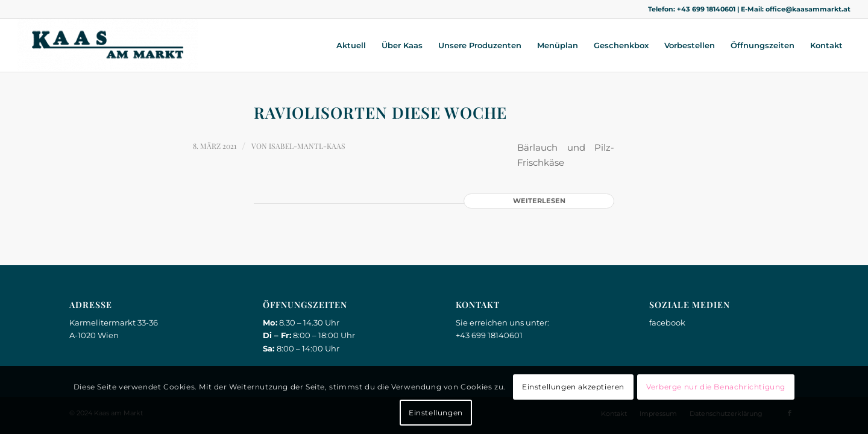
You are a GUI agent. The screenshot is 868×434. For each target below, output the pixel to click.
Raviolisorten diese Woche (380, 112)
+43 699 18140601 (706, 9)
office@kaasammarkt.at (808, 9)
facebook (667, 322)
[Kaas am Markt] (108, 45)
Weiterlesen (539, 201)
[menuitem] (351, 45)
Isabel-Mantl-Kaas (307, 146)
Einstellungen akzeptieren (573, 387)
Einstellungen (436, 413)
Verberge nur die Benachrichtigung (716, 387)
